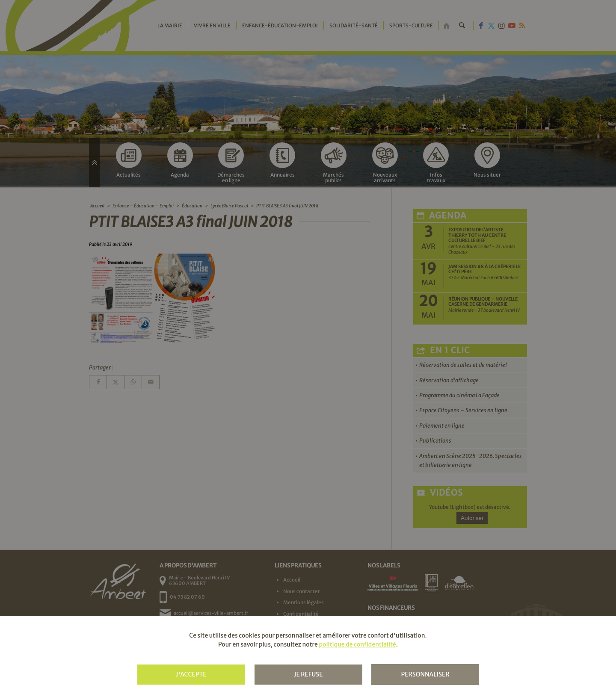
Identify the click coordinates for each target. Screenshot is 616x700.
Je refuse (308, 674)
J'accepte (191, 674)
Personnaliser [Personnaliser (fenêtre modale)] (425, 674)
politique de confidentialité (357, 644)
